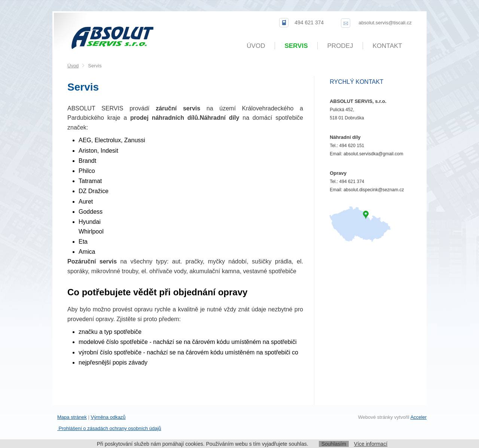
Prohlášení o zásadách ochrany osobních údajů (109, 428)
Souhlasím (334, 444)
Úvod (256, 46)
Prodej (340, 46)
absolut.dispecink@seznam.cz (374, 190)
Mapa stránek (72, 417)
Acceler (419, 417)
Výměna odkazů (108, 417)
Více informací (371, 444)
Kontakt (387, 46)
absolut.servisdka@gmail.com (373, 154)
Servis (296, 46)
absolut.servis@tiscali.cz (385, 23)
